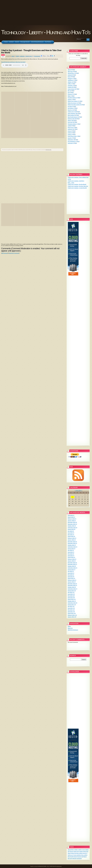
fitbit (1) (70, 96)
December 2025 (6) (72, 522)
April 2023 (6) (71, 577)
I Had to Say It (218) (72, 112)
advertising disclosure (73, 630)
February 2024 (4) (72, 559)
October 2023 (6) (72, 566)
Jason (13, 56)
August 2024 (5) (72, 549)
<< (75, 491)
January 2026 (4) (72, 521)
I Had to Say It (29, 56)
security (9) (70, 138)
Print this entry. (48, 150)
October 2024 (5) (72, 545)
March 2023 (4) (71, 578)
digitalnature (59, 866)
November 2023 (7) (72, 564)
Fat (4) (69, 92)
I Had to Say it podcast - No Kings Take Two (78, 186)
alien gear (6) (71, 71)
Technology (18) (72, 140)
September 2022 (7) (73, 589)
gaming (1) (70, 99)
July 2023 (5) (71, 571)
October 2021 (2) (72, 601)
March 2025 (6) (71, 536)
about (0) (70, 70)
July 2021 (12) (71, 606)
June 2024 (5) (71, 552)
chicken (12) (71, 82)
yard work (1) (71, 143)
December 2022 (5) (72, 584)
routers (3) (70, 134)
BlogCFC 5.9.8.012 (34, 866)
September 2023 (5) (73, 568)
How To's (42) (71, 110)
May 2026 (78, 491)
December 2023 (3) (72, 563)
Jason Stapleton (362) (73, 113)
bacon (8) (70, 77)
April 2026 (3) (71, 515)
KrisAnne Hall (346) (72, 119)
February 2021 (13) (72, 615)
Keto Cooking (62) (72, 115)
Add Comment (5, 253)
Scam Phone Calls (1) (73, 136)
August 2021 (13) (72, 605)
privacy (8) (70, 131)
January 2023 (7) (72, 582)
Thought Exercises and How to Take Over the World (13, 62)
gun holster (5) (71, 108)
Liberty (18, 56)
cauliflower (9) (71, 80)
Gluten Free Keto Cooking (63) (75, 105)
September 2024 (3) (73, 547)
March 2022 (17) (72, 599)
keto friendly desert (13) (74, 117)
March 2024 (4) (71, 557)
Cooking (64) (71, 87)
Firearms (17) (71, 94)
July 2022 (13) (71, 592)
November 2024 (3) (72, 543)
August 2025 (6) (72, 529)
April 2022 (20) (71, 598)
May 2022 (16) (71, 596)
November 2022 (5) (72, 585)
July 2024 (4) (71, 550)
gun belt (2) (71, 106)
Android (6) (71, 75)
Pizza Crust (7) (71, 127)
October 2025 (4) (72, 526)
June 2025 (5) (71, 533)
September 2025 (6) (73, 528)
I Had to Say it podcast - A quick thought (77, 188)
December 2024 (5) (72, 542)
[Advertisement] (46, 13)
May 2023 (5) (71, 575)
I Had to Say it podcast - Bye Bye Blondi (77, 184)
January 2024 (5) (72, 561)
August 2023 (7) (72, 570)
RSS (74, 70)
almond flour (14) (72, 73)
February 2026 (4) (72, 519)
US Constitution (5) (72, 141)
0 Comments (37, 56)
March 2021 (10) (72, 613)
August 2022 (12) (72, 591)
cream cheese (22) (72, 89)
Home (69, 626)
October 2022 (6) (72, 587)
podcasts (22, 56)
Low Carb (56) (71, 122)
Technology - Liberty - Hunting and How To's (46, 32)
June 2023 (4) (71, 573)
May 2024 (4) (71, 554)
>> (82, 491)
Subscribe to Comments (14, 253)
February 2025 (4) (72, 538)
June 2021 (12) (71, 608)
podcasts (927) (71, 129)
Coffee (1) (70, 84)
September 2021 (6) (73, 603)
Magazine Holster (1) (73, 124)
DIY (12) (70, 91)
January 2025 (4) (72, 540)
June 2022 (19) (71, 594)
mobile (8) (70, 126)
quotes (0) (70, 133)
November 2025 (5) (72, 524)
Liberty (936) (71, 120)
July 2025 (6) (71, 531)
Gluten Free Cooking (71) (74, 101)
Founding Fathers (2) (73, 98)
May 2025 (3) (71, 535)
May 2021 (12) (71, 610)
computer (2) (71, 85)
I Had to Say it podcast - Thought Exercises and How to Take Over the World (31, 52)
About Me (70, 628)
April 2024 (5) (71, 556)
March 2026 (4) (71, 517)
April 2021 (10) (71, 612)
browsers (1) (71, 78)
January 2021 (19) (72, 617)
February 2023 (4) (72, 580)
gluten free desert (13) (73, 103)
